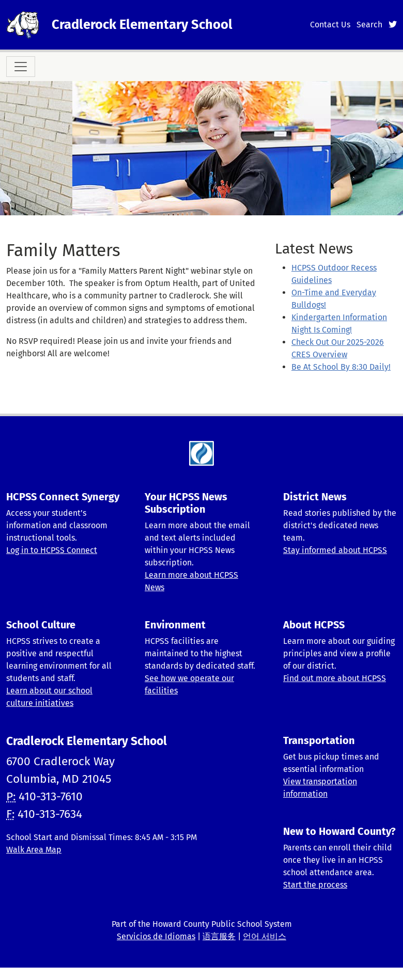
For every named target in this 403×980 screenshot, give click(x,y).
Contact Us (330, 25)
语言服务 (219, 936)
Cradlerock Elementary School (142, 25)
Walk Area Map (34, 850)
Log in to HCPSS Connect (52, 550)
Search (369, 25)
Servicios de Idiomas (156, 936)
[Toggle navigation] (21, 67)
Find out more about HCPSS (335, 678)
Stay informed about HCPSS (335, 550)
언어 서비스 (265, 936)
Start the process (315, 885)
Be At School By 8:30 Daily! (341, 367)
